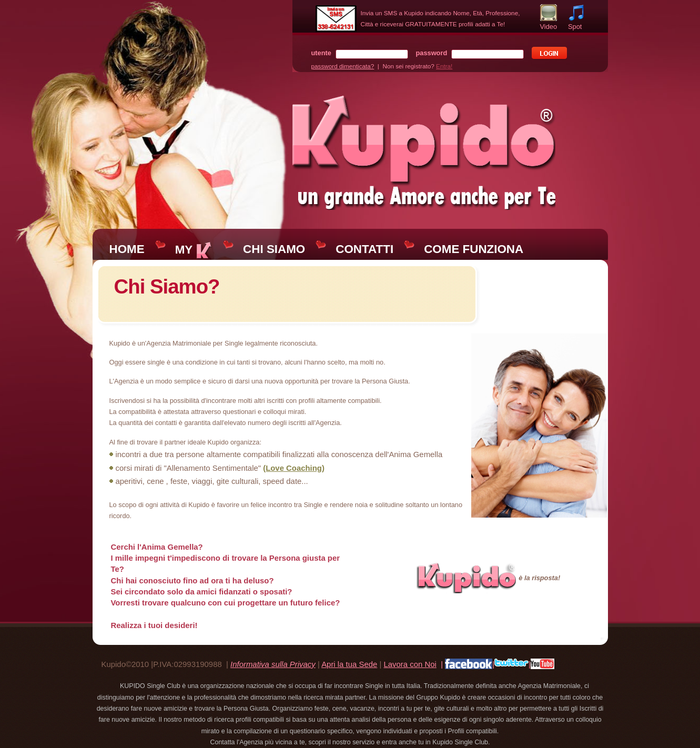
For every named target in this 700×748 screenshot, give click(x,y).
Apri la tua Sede (349, 664)
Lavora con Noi (410, 664)
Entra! (444, 66)
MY (194, 250)
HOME (127, 249)
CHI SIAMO (274, 249)
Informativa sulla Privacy (273, 664)
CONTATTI (364, 249)
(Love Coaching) (294, 468)
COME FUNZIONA (474, 249)
